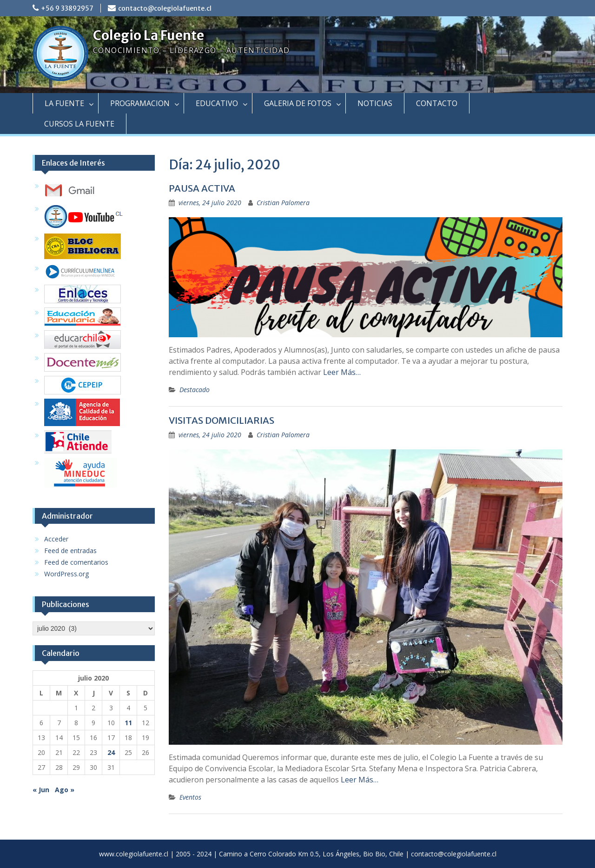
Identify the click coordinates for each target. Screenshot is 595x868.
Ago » (65, 790)
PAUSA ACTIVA (202, 188)
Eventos (190, 797)
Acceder (56, 539)
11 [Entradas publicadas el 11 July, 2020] (128, 723)
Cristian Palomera (283, 203)
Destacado (195, 390)
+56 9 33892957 (67, 8)
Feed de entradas (70, 551)
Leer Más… (342, 372)
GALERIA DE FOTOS (298, 103)
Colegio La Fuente (149, 35)
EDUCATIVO (217, 103)
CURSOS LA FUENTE (79, 124)
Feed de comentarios (76, 562)
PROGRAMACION (140, 103)
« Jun (41, 790)
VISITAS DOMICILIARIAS (221, 420)
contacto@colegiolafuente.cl (165, 8)
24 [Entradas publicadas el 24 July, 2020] (111, 752)
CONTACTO (437, 103)
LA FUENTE (64, 103)
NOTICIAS (375, 103)
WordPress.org (66, 574)
